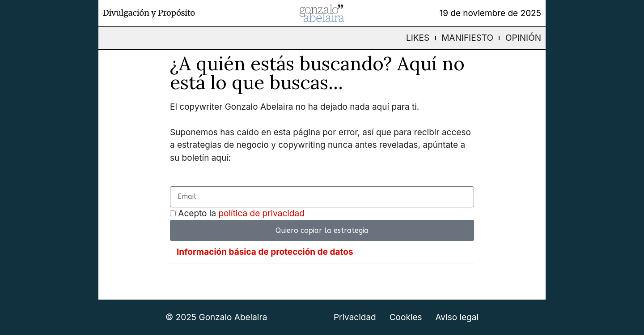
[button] (322, 252)
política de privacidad (261, 213)
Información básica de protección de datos (265, 252)
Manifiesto (467, 38)
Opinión (523, 38)
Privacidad (355, 317)
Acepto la (241, 213)
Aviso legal (457, 317)
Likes (418, 38)
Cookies (406, 317)
